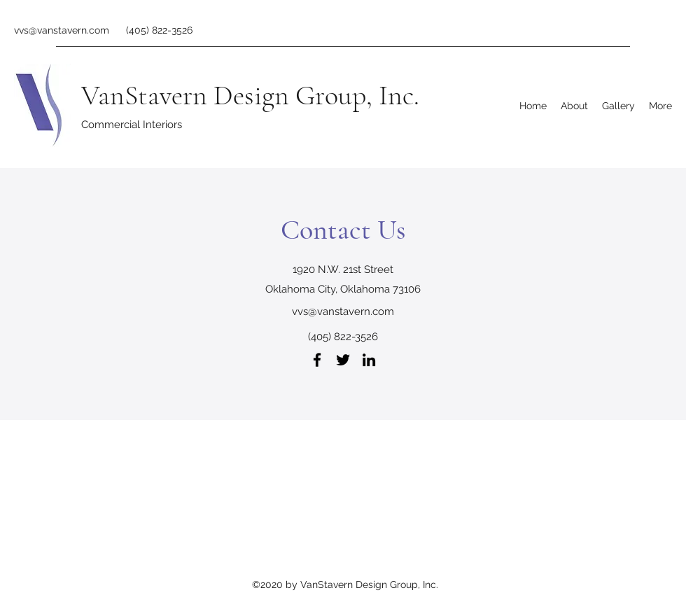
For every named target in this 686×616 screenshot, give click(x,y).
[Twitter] (343, 360)
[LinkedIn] (369, 360)
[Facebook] (317, 360)
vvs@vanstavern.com (62, 30)
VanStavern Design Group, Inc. (250, 95)
